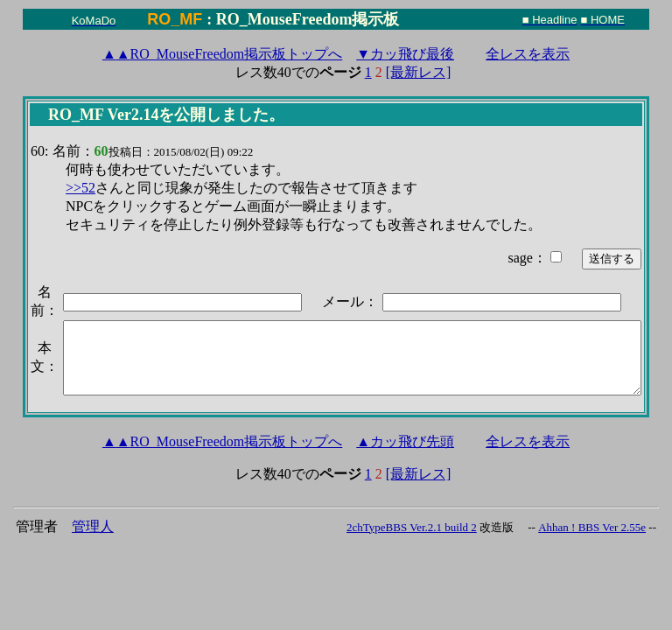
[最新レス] (419, 72)
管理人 (93, 526)
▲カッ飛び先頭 (405, 441)
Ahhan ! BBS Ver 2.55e (592, 527)
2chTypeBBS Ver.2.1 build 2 (412, 527)
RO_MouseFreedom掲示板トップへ (222, 54)
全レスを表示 (528, 54)
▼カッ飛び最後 (405, 54)
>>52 (80, 188)
